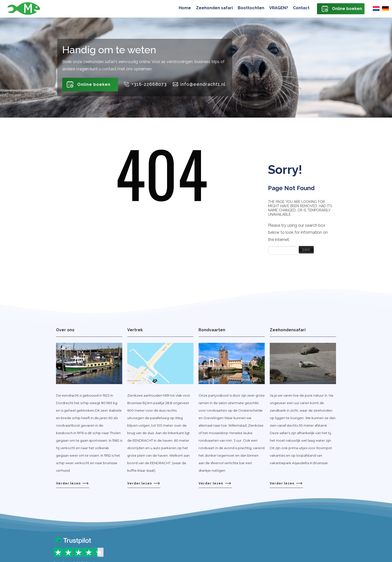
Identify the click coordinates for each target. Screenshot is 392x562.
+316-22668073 (149, 84)
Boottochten (251, 8)
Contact (301, 8)
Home (185, 8)
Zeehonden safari (214, 8)
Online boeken (347, 9)
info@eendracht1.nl (203, 84)
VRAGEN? (279, 8)
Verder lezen (72, 483)
